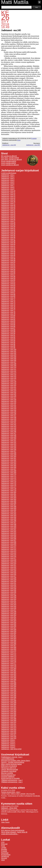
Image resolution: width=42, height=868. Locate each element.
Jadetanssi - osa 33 (8, 232)
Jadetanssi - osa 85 (8, 325)
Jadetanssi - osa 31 (8, 228)
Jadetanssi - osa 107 (9, 362)
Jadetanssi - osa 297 (9, 699)
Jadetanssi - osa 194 (9, 517)
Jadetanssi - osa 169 (9, 473)
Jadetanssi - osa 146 (9, 431)
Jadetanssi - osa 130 (9, 403)
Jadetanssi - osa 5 (8, 182)
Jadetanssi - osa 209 (9, 544)
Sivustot (4, 858)
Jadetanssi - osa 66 (8, 291)
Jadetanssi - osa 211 (9, 547)
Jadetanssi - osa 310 (9, 722)
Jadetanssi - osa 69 (8, 296)
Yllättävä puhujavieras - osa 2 (12, 780)
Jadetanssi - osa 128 (9, 399)
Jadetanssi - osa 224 (9, 571)
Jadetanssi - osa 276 (9, 662)
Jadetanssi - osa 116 (9, 378)
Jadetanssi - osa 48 (8, 259)
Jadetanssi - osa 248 (9, 612)
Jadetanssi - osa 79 (8, 314)
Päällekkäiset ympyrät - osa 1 (12, 757)
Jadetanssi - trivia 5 (8, 747)
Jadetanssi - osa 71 (8, 300)
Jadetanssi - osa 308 (9, 719)
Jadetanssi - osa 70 (8, 298)
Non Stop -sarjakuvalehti (10, 158)
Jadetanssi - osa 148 (9, 435)
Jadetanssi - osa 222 (9, 567)
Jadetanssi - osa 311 (9, 724)
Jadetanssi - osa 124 (9, 392)
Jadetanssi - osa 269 (9, 649)
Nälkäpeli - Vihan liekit (9, 808)
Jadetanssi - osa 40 (8, 244)
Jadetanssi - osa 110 (9, 367)
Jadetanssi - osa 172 (9, 478)
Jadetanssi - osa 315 (9, 731)
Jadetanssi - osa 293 (9, 692)
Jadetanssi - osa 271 (9, 653)
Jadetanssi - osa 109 (9, 366)
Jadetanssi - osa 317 (9, 735)
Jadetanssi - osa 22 (8, 212)
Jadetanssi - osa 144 (9, 428)
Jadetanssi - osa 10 (8, 191)
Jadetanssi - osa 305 (9, 713)
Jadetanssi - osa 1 (8, 175)
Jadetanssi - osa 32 (8, 230)
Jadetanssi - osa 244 (9, 145)
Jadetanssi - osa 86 (8, 326)
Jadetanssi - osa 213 (9, 551)
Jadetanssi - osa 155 (9, 448)
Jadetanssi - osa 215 (9, 555)
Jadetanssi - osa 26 (8, 219)
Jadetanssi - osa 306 (9, 715)
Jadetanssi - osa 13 (8, 196)
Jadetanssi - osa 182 (9, 496)
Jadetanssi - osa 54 (8, 269)
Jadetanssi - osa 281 (9, 670)
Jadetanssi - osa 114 (9, 374)
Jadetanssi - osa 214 (9, 553)
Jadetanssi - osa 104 (9, 357)
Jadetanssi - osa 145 (9, 430)
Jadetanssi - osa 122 (9, 389)
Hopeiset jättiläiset (8, 777)
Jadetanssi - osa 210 (9, 546)
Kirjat (3, 846)
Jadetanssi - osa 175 (9, 483)
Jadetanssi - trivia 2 (8, 742)
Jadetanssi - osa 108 (9, 364)
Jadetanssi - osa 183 (9, 497)
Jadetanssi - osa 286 (9, 679)
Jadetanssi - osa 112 (9, 371)
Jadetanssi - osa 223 (9, 569)
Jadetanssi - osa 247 (9, 610)
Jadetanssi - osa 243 (9, 604)
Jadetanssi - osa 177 (9, 487)
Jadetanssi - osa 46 (8, 255)
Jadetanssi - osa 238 (9, 596)
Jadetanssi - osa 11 (8, 193)
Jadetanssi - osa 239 (9, 597)
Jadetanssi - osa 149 (9, 437)
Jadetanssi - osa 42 (8, 248)
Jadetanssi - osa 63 (8, 285)
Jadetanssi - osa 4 (8, 180)
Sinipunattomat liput (8, 775)
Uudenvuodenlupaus (9, 173)
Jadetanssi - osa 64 (8, 287)
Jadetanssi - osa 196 (9, 521)
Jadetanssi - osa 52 (8, 266)
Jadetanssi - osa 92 (8, 337)
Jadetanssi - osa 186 (9, 503)
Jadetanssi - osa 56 (8, 273)
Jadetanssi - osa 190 (9, 510)
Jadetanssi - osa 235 (9, 590)
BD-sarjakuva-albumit (9, 156)
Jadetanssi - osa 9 (8, 189)
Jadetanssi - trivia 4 (8, 745)
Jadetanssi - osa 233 (9, 587)
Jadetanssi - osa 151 (9, 440)
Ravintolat (5, 853)
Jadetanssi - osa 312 (9, 726)
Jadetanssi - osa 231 (9, 583)
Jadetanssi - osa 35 (8, 235)
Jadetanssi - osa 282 (9, 672)
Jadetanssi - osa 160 (9, 456)
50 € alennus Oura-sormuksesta (13, 830)
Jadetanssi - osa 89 (8, 332)
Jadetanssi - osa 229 (9, 579)
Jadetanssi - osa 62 (8, 284)
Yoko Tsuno (5, 822)
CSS (3, 842)
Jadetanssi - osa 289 (9, 685)
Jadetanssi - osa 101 (9, 351)
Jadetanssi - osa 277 (9, 663)
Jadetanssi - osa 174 (9, 481)
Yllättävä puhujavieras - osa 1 (12, 782)
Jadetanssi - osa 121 (9, 387)
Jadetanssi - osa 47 (8, 257)
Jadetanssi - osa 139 (9, 419)
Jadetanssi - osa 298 (9, 701)
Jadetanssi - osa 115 (9, 376)
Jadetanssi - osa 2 (8, 177)
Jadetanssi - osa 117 (9, 380)
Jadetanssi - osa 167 (9, 469)
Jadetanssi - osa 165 (9, 465)
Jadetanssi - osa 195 (9, 519)
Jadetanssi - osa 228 (9, 578)
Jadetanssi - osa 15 (8, 200)
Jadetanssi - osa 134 (9, 410)
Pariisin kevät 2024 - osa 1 (11, 792)
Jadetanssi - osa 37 (8, 239)
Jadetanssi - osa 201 (9, 530)
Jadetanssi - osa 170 (9, 474)
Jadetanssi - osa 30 (8, 226)
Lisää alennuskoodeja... (10, 834)
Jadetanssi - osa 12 (8, 194)
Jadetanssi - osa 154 (9, 446)
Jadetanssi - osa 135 (9, 412)
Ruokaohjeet (6, 855)
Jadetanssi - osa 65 (8, 289)
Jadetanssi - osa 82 (8, 319)
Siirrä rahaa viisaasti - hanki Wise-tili (14, 832)
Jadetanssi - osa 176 (9, 485)
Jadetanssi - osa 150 (9, 439)
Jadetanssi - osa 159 (9, 455)
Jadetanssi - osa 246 (33, 145)
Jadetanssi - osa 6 (8, 184)
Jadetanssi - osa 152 (9, 442)
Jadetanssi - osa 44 (8, 251)
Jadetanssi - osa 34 (8, 234)
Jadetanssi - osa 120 (9, 385)
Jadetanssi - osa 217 (9, 558)
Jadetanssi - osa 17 (8, 203)
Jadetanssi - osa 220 (9, 563)
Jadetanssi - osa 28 (8, 223)
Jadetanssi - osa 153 (9, 444)
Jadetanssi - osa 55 (8, 271)
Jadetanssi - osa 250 (9, 615)
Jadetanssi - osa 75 (8, 307)
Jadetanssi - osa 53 (8, 267)
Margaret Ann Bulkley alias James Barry (16, 761)
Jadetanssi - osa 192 (9, 514)
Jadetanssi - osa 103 (9, 355)
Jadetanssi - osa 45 (8, 253)
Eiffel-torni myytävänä (9, 766)
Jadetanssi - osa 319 (9, 738)
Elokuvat (4, 844)
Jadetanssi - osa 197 (9, 522)
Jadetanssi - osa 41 (8, 246)
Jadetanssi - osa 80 (8, 316)
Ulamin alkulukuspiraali (10, 769)
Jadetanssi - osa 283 (9, 674)
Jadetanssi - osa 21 (8, 210)
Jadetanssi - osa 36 (8, 237)
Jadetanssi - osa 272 (9, 654)
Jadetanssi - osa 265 (9, 642)
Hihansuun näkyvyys (9, 768)
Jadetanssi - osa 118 (9, 382)
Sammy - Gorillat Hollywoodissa (13, 762)
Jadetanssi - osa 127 (9, 398)
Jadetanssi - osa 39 (8, 242)
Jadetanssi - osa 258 (9, 629)
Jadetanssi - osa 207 (9, 540)
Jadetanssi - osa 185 (9, 501)
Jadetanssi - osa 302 (9, 708)
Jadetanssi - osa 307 (9, 717)
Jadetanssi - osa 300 (9, 704)
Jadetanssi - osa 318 (9, 736)
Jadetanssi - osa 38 (8, 241)
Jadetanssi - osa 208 (9, 542)
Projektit (34, 138)
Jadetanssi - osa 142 (9, 424)
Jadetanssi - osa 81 (8, 317)
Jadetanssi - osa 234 (9, 588)
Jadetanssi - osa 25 (8, 218)
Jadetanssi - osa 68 (8, 294)
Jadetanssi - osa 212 (9, 549)
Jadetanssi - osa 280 (9, 669)
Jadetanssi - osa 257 (9, 628)
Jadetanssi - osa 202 (9, 531)
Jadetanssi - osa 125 (9, 394)
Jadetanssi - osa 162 (9, 460)
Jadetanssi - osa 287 (9, 681)
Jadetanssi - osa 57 (8, 275)
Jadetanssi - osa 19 (8, 207)
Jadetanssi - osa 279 (9, 667)
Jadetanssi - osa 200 (9, 528)
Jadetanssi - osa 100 (9, 349)
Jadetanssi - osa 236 (9, 592)
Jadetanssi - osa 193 (9, 515)
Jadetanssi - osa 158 (9, 453)
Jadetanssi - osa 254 (9, 622)
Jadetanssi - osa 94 (8, 341)
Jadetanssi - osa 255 (9, 624)
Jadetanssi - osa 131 (9, 405)
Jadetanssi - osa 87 (8, 328)
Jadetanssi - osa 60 (8, 280)
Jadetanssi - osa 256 (9, 626)
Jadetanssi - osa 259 (9, 631)
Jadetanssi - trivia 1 (8, 740)
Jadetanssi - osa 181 (9, 494)
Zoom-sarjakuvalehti (9, 163)
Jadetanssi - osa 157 (9, 451)
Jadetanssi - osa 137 (9, 415)
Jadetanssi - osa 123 (9, 390)
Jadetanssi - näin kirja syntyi (11, 749)
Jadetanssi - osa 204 (9, 535)
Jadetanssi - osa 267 (9, 645)
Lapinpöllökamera (8, 759)
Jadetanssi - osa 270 (9, 651)
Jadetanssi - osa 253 (9, 620)
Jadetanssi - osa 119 (9, 383)
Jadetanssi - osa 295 (9, 695)
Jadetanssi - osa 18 (8, 205)
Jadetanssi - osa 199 (9, 526)
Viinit (3, 860)
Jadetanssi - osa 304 (9, 711)
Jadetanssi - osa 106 (9, 360)
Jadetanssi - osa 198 (9, 524)
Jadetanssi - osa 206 (9, 538)
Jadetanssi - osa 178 (9, 489)
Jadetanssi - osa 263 (9, 638)
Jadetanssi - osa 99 (8, 348)
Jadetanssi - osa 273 (9, 656)
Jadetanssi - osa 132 (9, 407)
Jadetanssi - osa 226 (9, 574)
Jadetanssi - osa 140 (9, 421)
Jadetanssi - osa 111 (9, 369)
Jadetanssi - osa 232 (9, 585)
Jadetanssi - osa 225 (9, 572)
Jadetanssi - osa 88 (8, 330)
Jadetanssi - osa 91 (8, 335)
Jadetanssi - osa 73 (8, 303)
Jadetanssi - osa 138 (9, 417)
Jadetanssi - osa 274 (9, 658)
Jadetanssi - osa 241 (9, 601)
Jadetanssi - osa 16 (8, 201)
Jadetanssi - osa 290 (9, 686)
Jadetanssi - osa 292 (9, 690)
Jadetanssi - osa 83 (8, 321)
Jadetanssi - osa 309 (9, 720)
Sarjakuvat (5, 856)
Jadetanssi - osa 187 (9, 505)
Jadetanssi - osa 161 (9, 458)
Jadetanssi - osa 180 (9, 492)
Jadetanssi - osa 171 (9, 476)
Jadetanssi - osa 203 (9, 533)
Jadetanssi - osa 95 (8, 342)
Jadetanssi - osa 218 (9, 560)
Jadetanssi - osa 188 (9, 506)
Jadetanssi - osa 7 (8, 185)
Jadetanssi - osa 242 (9, 603)
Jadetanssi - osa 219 (9, 562)
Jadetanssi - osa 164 (9, 464)
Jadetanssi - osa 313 (9, 727)
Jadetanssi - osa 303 (9, 710)
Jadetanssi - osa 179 (9, 490)
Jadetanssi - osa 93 (8, 339)
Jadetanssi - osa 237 (9, 594)
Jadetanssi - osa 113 (9, 373)
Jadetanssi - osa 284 (9, 676)
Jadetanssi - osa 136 (9, 414)
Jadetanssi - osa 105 (9, 358)
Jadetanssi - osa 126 (9, 396)
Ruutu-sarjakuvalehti (9, 161)
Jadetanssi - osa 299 (9, 703)
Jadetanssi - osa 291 (9, 688)
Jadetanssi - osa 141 (9, 423)
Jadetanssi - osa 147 (9, 433)
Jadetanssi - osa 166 (9, 467)
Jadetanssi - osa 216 (9, 556)
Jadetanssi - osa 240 (9, 599)
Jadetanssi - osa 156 (9, 449)
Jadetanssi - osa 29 (8, 225)
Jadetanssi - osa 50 (8, 262)
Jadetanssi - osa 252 (9, 619)
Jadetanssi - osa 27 (8, 221)
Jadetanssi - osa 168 (9, 471)
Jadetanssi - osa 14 (8, 198)
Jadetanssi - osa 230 (9, 581)
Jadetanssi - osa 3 (8, 178)
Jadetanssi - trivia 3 (8, 744)
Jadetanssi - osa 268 (9, 647)
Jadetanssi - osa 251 (9, 617)
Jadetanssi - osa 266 (9, 644)
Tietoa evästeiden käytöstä (33, 865)
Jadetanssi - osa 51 (8, 264)
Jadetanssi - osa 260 (9, 633)
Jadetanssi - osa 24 (8, 216)
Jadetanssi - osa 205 (9, 537)
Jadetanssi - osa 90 (8, 333)
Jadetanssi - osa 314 (9, 729)
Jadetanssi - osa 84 (8, 323)
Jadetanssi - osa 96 (8, 344)
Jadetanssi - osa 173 (9, 480)
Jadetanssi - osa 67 (8, 292)
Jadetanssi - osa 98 (8, 346)
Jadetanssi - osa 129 (9, 401)
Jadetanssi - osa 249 (9, 613)
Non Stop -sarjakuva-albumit (11, 159)
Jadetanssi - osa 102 (9, 353)
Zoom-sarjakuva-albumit (10, 165)
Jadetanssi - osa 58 (8, 276)
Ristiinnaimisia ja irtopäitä (10, 778)
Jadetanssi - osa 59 (8, 278)
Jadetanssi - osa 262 (9, 637)
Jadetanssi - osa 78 (8, 312)
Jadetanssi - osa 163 (9, 462)
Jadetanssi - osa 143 (9, 426)
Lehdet (4, 847)
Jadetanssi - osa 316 (9, 733)
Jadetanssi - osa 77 (8, 310)
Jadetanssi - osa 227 (9, 576)
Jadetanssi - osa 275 (9, 660)
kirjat (19, 140)
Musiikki (4, 849)
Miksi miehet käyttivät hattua (11, 764)
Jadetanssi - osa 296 (9, 697)
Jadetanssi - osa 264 (9, 640)
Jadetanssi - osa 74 (8, 305)
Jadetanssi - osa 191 (9, 512)
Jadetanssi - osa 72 (8, 301)
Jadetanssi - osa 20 (8, 209)
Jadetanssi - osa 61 (8, 282)
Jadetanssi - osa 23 (8, 214)
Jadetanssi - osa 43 (8, 250)
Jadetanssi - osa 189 (9, 508)
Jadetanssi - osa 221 (9, 565)
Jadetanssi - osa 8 (8, 187)
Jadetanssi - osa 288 (9, 683)
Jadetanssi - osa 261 (9, 635)
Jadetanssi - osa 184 (9, 499)
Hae (37, 7)
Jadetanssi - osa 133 (9, 408)
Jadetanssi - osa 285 (9, 678)
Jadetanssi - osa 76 (8, 308)
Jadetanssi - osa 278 (9, 665)
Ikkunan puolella (7, 773)
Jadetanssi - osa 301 (9, 706)
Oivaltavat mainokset (9, 771)
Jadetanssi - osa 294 (9, 694)
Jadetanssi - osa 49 (8, 260)
